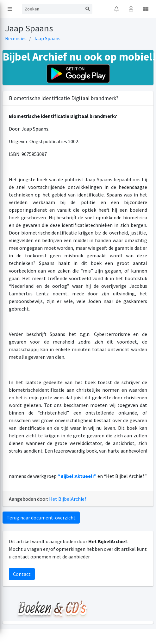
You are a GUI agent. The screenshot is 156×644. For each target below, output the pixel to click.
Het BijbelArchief (68, 499)
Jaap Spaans (47, 38)
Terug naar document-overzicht (41, 518)
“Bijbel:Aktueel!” (77, 476)
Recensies (16, 38)
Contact (22, 574)
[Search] (53, 9)
